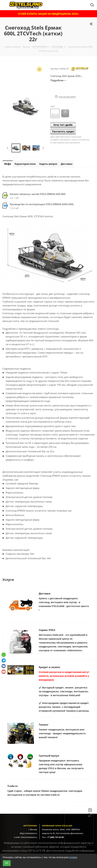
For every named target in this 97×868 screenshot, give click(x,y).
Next (43, 148)
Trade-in (13, 786)
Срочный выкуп (49, 756)
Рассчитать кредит (63, 131)
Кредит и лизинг (50, 667)
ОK (7, 863)
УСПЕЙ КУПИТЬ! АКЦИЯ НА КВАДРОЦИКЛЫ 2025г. (49, 14)
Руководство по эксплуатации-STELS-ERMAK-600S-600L (42, 204)
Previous (8, 148)
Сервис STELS (47, 630)
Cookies (73, 857)
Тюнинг (44, 725)
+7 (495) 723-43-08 (55, 837)
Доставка (45, 593)
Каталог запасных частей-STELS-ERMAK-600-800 (38, 194)
